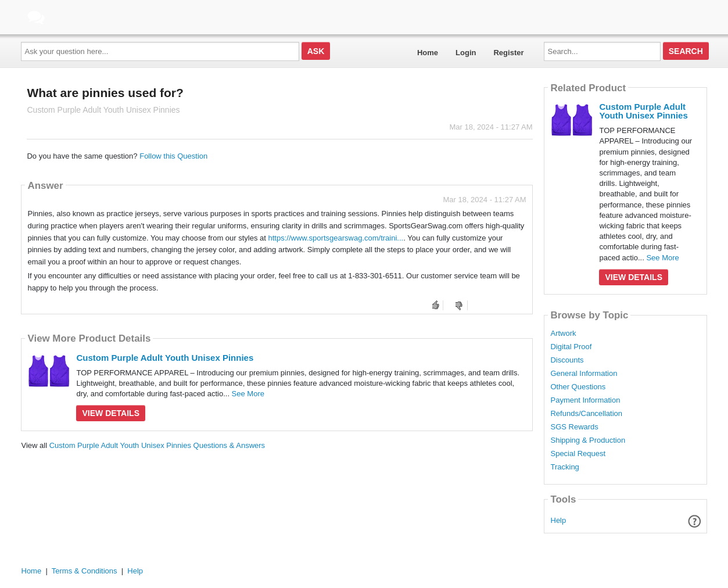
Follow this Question (173, 156)
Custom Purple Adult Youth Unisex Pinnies (165, 358)
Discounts (567, 360)
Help (559, 520)
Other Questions (578, 387)
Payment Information (585, 400)
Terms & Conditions (85, 571)
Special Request (578, 454)
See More (248, 394)
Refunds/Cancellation (586, 414)
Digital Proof (571, 347)
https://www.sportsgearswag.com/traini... (336, 238)
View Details (111, 413)
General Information (584, 374)
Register (508, 53)
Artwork (563, 334)
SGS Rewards (574, 427)
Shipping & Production (588, 440)
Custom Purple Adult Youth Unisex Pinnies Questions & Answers (157, 445)
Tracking (564, 467)
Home (428, 53)
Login (466, 53)
